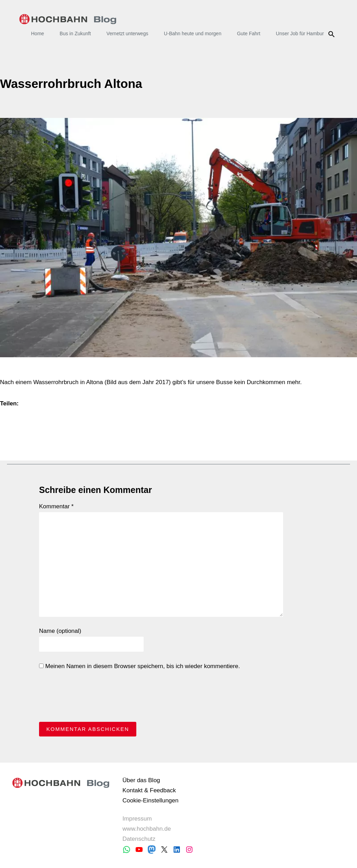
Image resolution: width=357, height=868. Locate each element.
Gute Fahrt (249, 33)
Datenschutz (139, 839)
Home (37, 33)
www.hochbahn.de (147, 829)
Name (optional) (60, 631)
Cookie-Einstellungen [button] (150, 800)
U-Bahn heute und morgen (193, 33)
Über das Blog (141, 780)
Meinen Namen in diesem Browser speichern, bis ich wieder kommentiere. (139, 666)
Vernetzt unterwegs (127, 33)
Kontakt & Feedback (149, 790)
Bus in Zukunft (75, 33)
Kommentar (56, 506)
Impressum (137, 819)
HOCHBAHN (68, 19)
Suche (332, 34)
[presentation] (92, 698)
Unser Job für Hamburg (301, 33)
